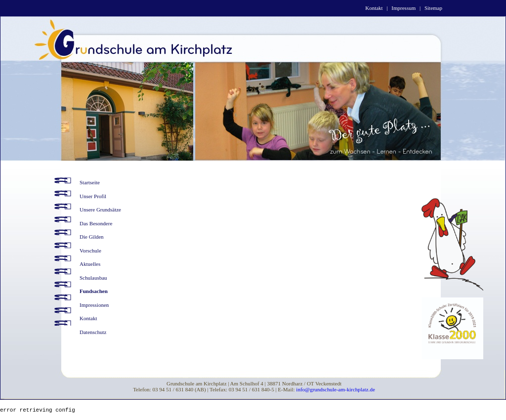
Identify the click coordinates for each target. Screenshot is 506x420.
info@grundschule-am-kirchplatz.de (336, 389)
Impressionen (94, 305)
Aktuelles (90, 264)
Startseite (90, 182)
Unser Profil (93, 196)
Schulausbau (93, 278)
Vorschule (90, 251)
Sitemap (433, 8)
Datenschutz (93, 332)
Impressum (403, 8)
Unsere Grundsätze (100, 210)
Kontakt (374, 8)
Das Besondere (96, 223)
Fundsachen (94, 291)
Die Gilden (92, 237)
